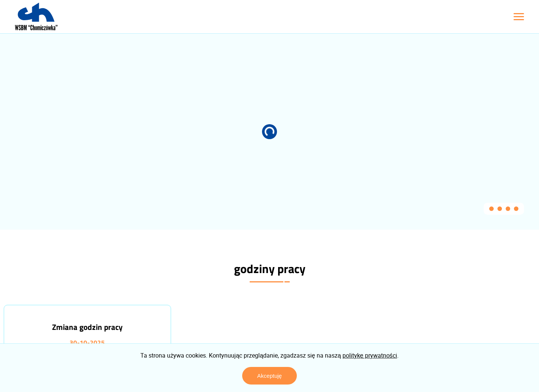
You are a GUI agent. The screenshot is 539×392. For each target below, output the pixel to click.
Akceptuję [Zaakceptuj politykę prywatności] (269, 376)
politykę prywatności (370, 355)
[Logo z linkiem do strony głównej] (36, 16)
